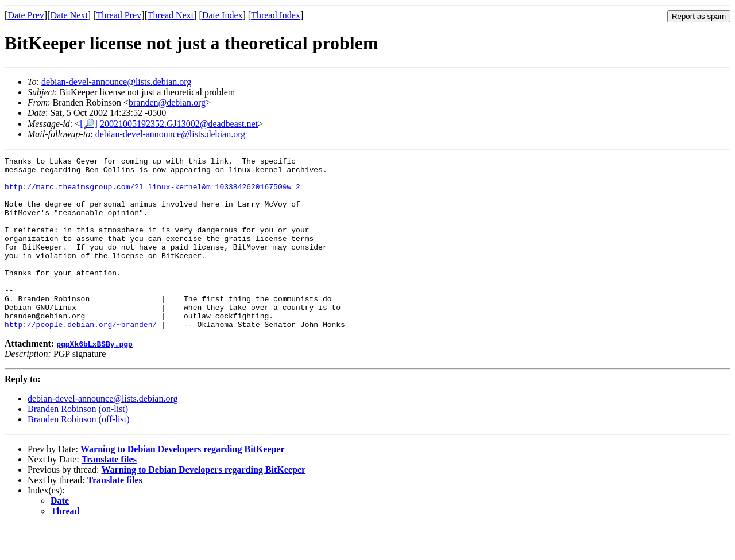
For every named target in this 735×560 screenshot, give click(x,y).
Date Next (69, 15)
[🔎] (89, 124)
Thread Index (276, 15)
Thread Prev (119, 15)
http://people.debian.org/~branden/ (81, 359)
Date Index (223, 15)
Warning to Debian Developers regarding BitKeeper (183, 483)
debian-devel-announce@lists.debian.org (116, 82)
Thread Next (171, 15)
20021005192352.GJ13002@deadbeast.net (179, 124)
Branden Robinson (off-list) (78, 454)
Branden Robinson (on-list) (78, 443)
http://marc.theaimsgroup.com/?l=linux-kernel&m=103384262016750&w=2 (152, 193)
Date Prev (26, 15)
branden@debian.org (167, 102)
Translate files (109, 494)
